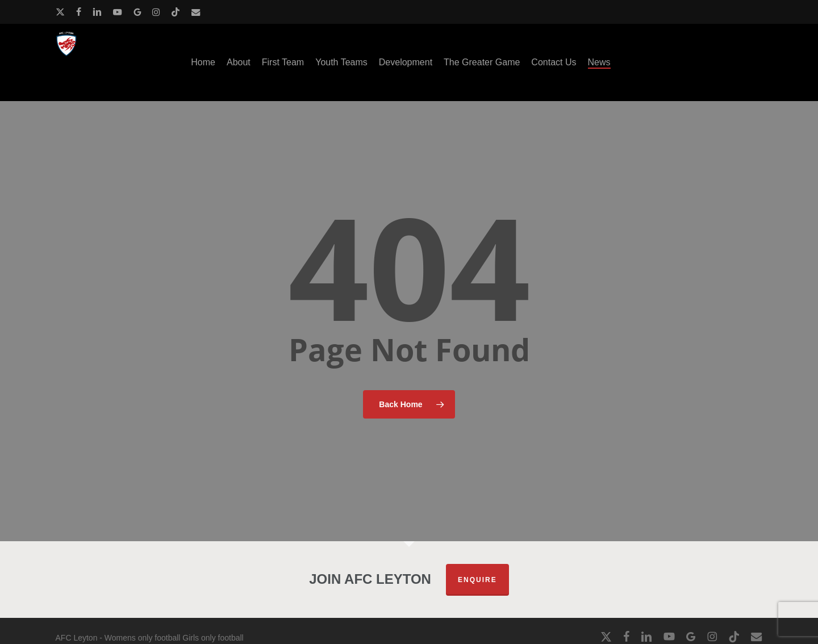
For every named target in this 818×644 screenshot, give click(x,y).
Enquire (477, 580)
